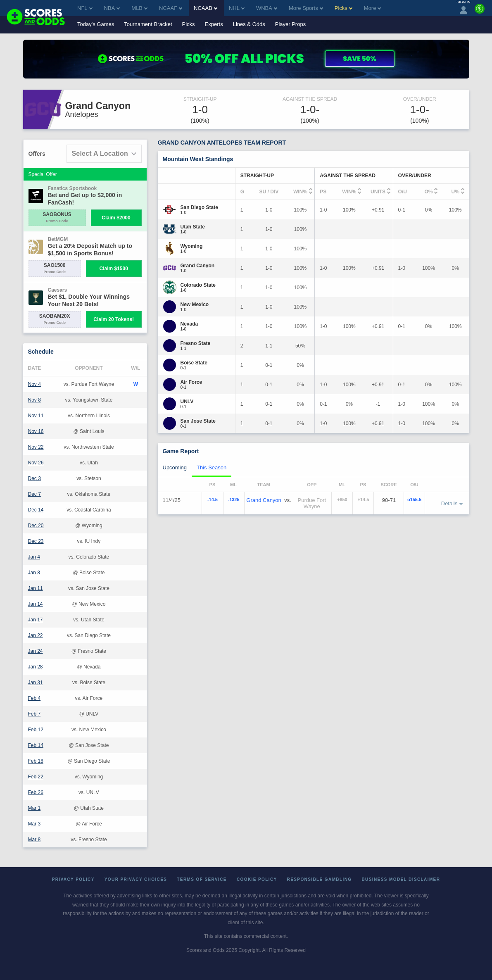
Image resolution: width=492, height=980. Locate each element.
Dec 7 (34, 494)
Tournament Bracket (148, 24)
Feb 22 (36, 777)
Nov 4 (34, 384)
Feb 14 (36, 745)
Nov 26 (36, 463)
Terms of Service (202, 879)
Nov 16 (36, 431)
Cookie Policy (257, 879)
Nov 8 (34, 400)
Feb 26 (36, 792)
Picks (189, 24)
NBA (112, 8)
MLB (139, 8)
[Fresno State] (196, 343)
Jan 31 (36, 683)
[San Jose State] (198, 421)
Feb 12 (36, 730)
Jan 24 (36, 651)
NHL (237, 8)
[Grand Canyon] (198, 266)
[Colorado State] (198, 285)
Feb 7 (34, 714)
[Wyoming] (192, 246)
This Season (212, 467)
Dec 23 (36, 541)
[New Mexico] (195, 304)
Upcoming (175, 467)
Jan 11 (36, 588)
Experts (214, 24)
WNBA (267, 8)
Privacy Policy (73, 879)
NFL (85, 8)
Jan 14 (36, 604)
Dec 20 (36, 526)
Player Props (290, 24)
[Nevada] (189, 324)
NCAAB (206, 8)
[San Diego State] (199, 207)
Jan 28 (36, 667)
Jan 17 (36, 620)
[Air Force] (191, 382)
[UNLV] (187, 402)
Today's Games (96, 24)
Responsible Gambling (320, 879)
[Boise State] (194, 363)
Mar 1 (34, 808)
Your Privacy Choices (136, 879)
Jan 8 (34, 573)
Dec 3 (34, 478)
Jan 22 (36, 635)
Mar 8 (34, 840)
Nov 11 (36, 416)
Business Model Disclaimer (401, 879)
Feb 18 (36, 761)
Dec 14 (36, 510)
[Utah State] (193, 227)
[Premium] (480, 12)
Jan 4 (34, 557)
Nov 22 (36, 447)
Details (452, 503)
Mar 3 (34, 824)
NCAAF (171, 8)
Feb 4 (34, 698)
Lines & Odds (249, 24)
